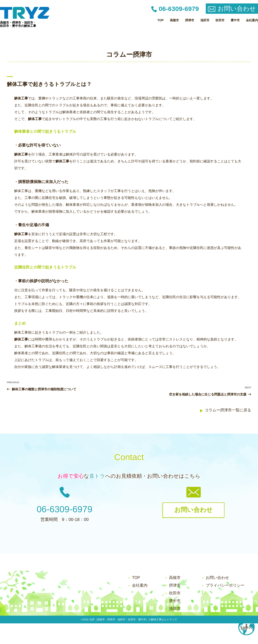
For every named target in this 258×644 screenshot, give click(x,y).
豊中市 (235, 20)
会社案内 (252, 20)
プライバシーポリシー (225, 585)
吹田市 (220, 20)
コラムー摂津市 (129, 54)
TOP (160, 20)
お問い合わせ (217, 578)
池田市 (205, 20)
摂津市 (190, 20)
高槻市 (174, 20)
